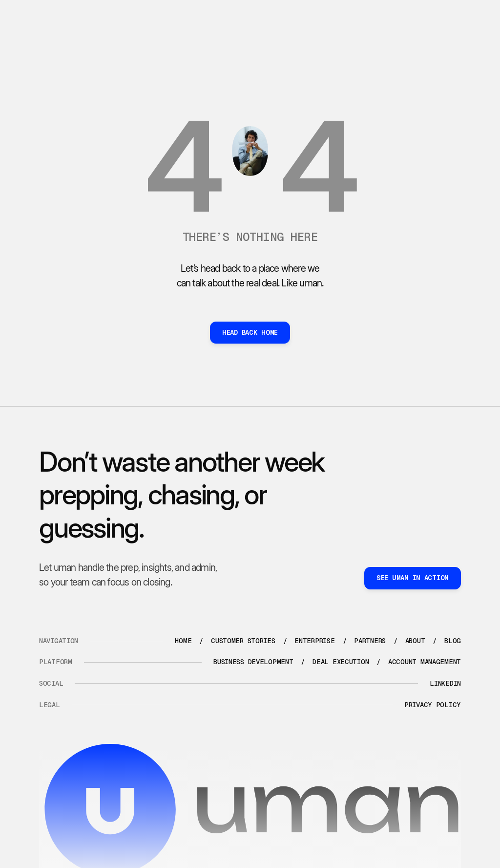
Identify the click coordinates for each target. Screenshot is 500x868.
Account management (425, 662)
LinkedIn (445, 683)
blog (453, 641)
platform (56, 662)
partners (370, 641)
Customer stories (243, 641)
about (415, 641)
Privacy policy (433, 705)
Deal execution (341, 662)
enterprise (314, 641)
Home (183, 641)
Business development (253, 662)
